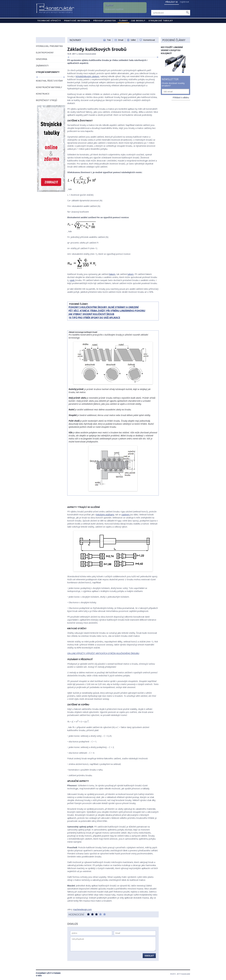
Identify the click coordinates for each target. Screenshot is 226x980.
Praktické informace (77, 21)
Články (123, 21)
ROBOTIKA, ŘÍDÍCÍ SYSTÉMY (49, 81)
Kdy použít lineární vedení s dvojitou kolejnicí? (172, 50)
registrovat (184, 2)
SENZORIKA (42, 59)
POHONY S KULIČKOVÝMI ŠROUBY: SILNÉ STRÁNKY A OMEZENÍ (104, 307)
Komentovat (149, 40)
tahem (131, 274)
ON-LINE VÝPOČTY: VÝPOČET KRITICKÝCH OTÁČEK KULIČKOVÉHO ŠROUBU (103, 653)
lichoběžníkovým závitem (87, 76)
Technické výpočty (49, 21)
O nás (39, 976)
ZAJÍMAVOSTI (42, 66)
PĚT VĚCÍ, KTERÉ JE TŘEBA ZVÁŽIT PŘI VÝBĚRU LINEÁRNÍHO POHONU (107, 311)
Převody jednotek (105, 21)
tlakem (112, 274)
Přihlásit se (172, 2)
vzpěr (72, 280)
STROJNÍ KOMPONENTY (48, 72)
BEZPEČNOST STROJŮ (46, 100)
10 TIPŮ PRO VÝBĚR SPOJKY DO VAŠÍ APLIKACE (94, 318)
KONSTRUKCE (43, 94)
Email (121, 40)
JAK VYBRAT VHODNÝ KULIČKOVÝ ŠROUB (91, 314)
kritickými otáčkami (105, 515)
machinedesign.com (82, 909)
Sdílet (133, 40)
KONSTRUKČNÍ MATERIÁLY (49, 87)
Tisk (109, 40)
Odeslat (149, 956)
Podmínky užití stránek (48, 973)
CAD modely (138, 21)
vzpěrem (126, 515)
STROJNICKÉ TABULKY (161, 21)
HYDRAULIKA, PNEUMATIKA (49, 46)
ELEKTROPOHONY (45, 53)
